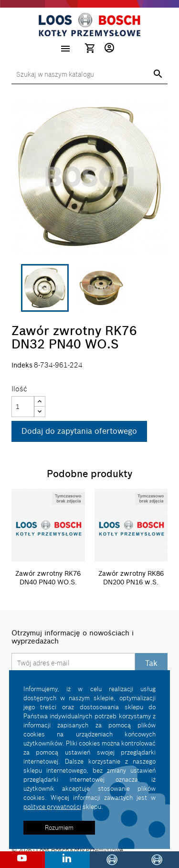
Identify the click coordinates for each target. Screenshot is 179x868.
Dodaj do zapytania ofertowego (79, 431)
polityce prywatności (52, 807)
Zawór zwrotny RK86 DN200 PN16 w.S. (131, 578)
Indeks (22, 365)
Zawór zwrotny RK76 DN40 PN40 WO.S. (48, 578)
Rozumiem (59, 827)
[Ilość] (23, 407)
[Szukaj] (89, 75)
